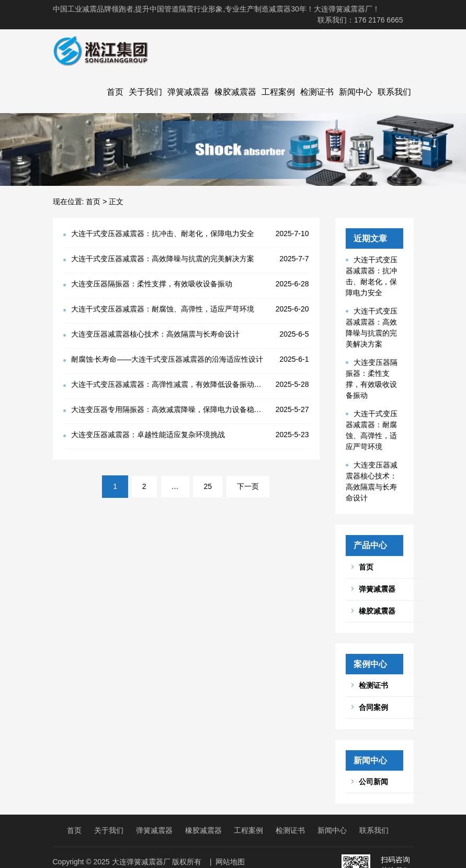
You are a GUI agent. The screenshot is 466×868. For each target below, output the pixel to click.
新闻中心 (356, 92)
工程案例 (278, 92)
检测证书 (317, 92)
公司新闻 (373, 782)
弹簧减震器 (188, 92)
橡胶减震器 (235, 92)
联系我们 (394, 92)
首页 (115, 92)
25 (208, 486)
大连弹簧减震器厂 (141, 862)
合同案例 (373, 707)
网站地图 (230, 862)
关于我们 (145, 92)
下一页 (248, 486)
